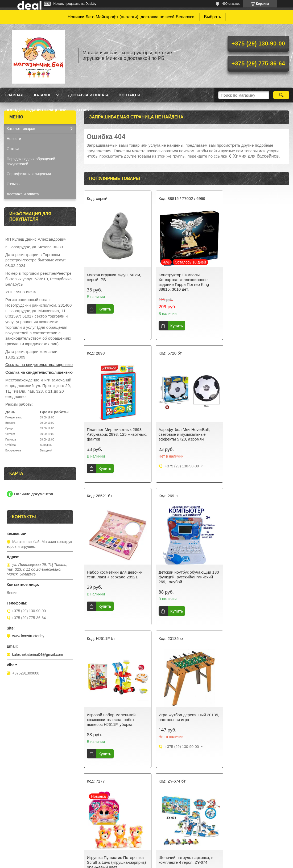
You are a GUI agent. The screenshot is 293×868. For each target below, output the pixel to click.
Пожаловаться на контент (186, 863)
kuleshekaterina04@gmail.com (38, 655)
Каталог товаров (21, 129)
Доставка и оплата (88, 95)
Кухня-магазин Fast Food (28, 835)
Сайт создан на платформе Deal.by (146, 858)
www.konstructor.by (28, 636)
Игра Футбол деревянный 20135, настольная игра (180, 575)
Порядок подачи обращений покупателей (31, 161)
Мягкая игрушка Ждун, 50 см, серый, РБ (114, 277)
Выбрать (212, 17)
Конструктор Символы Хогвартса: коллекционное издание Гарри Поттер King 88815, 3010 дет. (182, 282)
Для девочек (90, 814)
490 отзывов (231, 4)
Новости (14, 139)
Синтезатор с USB (22, 828)
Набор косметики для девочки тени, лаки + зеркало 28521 (184, 432)
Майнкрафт (89, 835)
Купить (105, 309)
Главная (14, 95)
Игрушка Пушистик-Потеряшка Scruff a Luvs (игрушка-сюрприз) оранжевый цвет (256, 577)
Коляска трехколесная (244, 838)
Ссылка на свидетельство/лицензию (39, 365)
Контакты (130, 95)
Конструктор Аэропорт (26, 821)
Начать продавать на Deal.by (75, 4)
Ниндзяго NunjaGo (95, 821)
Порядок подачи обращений (36, 110)
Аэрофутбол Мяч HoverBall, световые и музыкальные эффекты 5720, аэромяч (112, 434)
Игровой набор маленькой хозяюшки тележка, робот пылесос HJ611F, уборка (111, 577)
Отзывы (13, 184)
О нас (83, 110)
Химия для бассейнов (256, 156)
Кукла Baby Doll (20, 814)
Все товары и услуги (184, 773)
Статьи (13, 149)
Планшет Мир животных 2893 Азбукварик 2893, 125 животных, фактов (254, 280)
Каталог (43, 95)
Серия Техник (91, 828)
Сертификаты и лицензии (29, 174)
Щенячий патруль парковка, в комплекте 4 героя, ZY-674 (114, 717)
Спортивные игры (168, 814)
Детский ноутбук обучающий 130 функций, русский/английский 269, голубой (253, 434)
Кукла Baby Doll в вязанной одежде (255, 831)
